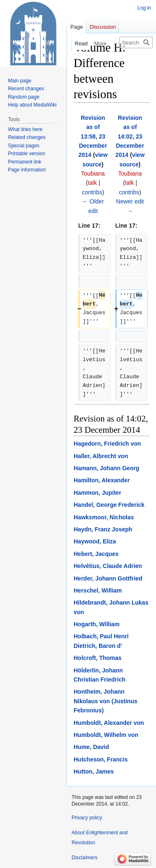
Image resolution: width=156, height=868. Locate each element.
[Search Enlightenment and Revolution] (136, 42)
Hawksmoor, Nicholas (104, 517)
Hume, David (91, 747)
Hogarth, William (97, 624)
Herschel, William (98, 590)
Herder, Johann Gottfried (108, 578)
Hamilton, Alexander (102, 480)
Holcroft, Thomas (98, 658)
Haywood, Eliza (95, 541)
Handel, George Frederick (109, 505)
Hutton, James (94, 771)
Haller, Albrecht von (101, 456)
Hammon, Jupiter (97, 493)
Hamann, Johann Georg (106, 468)
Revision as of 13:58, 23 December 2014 (93, 136)
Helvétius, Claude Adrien (108, 566)
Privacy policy (87, 818)
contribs (92, 192)
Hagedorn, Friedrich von (107, 444)
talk (92, 183)
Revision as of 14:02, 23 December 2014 (130, 136)
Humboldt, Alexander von (109, 723)
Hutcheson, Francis (101, 759)
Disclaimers (84, 858)
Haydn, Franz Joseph (103, 529)
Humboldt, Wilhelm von (106, 735)
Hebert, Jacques (96, 554)
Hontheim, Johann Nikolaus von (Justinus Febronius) (105, 701)
